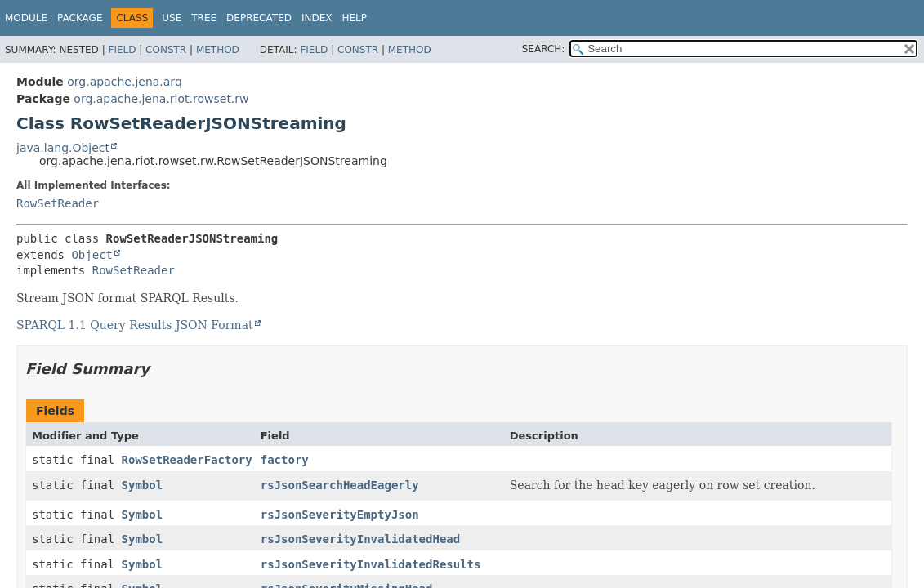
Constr (166, 50)
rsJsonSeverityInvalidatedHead (360, 539)
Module (26, 18)
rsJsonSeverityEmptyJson (340, 514)
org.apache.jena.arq (124, 82)
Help (354, 18)
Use (172, 18)
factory (285, 460)
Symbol (143, 485)
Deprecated (259, 18)
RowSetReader (58, 203)
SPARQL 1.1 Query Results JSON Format (135, 325)
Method (218, 50)
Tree (204, 18)
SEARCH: (544, 49)
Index (317, 18)
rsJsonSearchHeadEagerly (340, 485)
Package (80, 18)
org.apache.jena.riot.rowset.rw (161, 99)
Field (122, 50)
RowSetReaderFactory (187, 460)
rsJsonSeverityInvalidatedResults (371, 564)
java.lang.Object (63, 148)
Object (92, 255)
